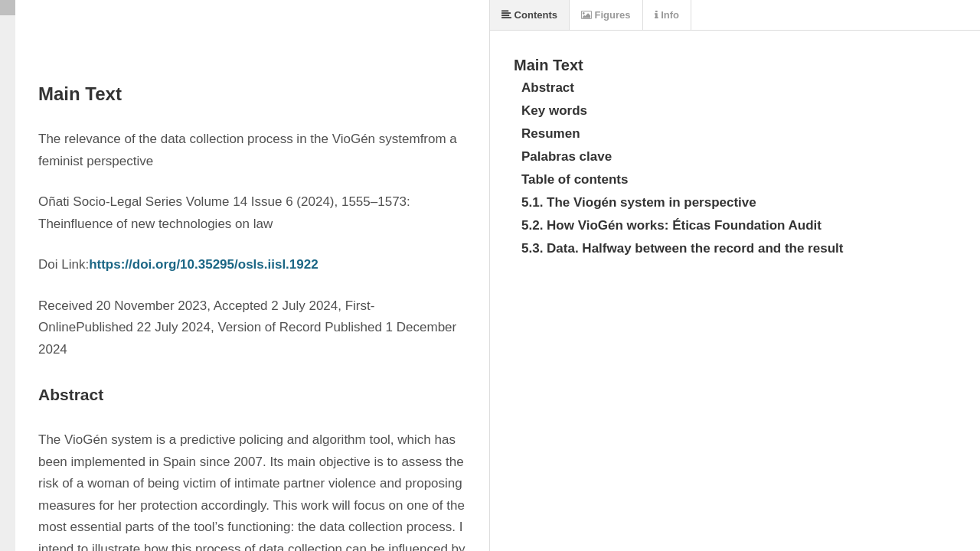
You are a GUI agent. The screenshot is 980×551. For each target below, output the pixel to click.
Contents (529, 15)
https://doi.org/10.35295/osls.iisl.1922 (204, 264)
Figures (606, 15)
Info (667, 15)
